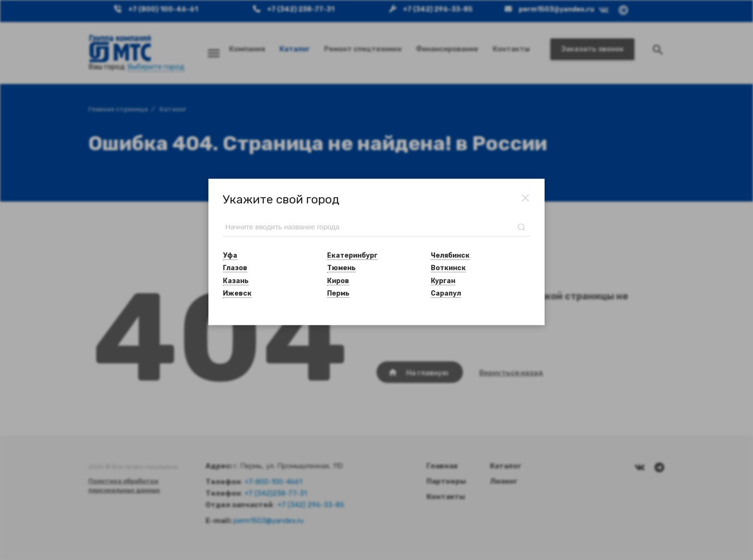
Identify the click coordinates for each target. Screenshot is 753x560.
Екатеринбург (352, 256)
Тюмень (341, 268)
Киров (338, 280)
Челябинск (450, 256)
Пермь (338, 293)
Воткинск (448, 268)
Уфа (230, 256)
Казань (236, 280)
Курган (443, 280)
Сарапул (446, 293)
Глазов (235, 268)
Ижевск (237, 293)
